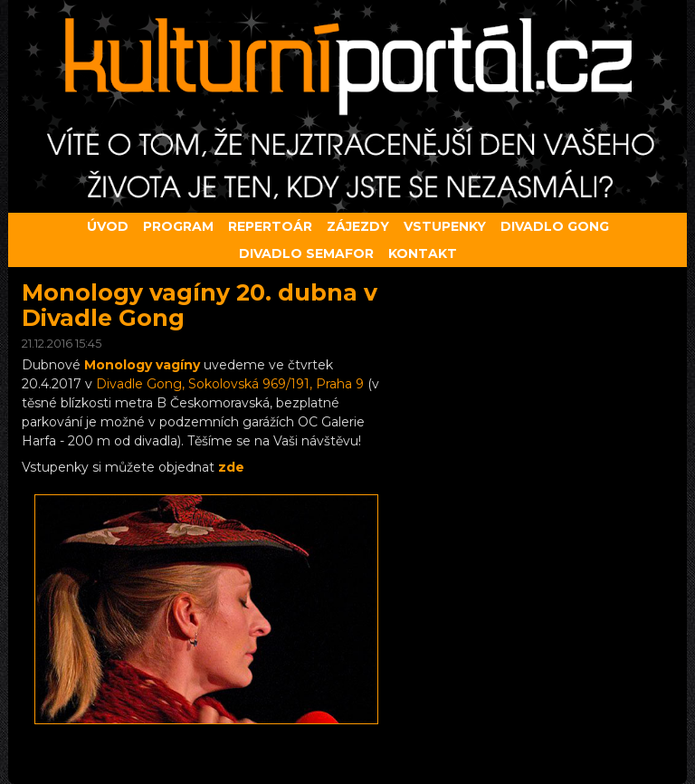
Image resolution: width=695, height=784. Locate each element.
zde (231, 467)
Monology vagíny (142, 365)
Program (178, 226)
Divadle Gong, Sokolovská (230, 384)
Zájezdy (358, 226)
